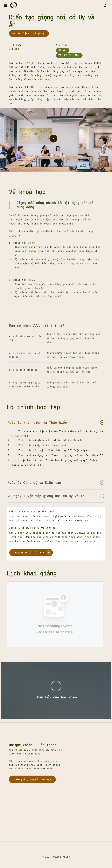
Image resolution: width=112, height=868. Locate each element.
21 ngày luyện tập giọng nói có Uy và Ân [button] (56, 496)
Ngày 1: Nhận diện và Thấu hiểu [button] (56, 422)
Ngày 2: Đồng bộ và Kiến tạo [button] (56, 483)
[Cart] (105, 5)
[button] (6, 5)
